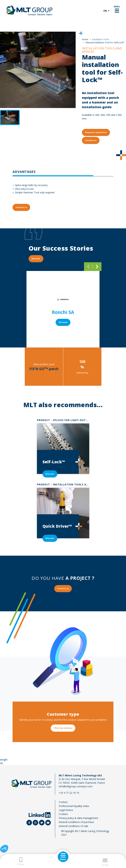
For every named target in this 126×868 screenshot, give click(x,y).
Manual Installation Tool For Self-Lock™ (105, 43)
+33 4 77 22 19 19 (69, 793)
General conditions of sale (73, 826)
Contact (63, 802)
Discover (63, 322)
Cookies (63, 814)
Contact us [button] (91, 140)
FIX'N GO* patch (44, 369)
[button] (4, 849)
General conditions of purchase (76, 822)
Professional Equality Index (74, 806)
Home (85, 39)
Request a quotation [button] (96, 132)
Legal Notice (66, 810)
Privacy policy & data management (78, 818)
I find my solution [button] (63, 728)
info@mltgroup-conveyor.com (76, 786)
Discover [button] (36, 259)
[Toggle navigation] (117, 11)
